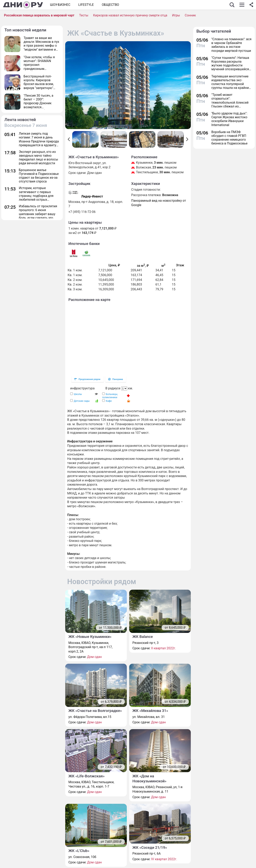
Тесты (84, 15)
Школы (78, 394)
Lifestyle (86, 5)
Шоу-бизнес (60, 5)
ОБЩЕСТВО (110, 5)
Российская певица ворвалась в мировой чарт (39, 15)
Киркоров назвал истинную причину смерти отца (130, 15)
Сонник (190, 15)
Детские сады (82, 401)
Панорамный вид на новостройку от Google (159, 203)
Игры (176, 15)
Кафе (109, 401)
